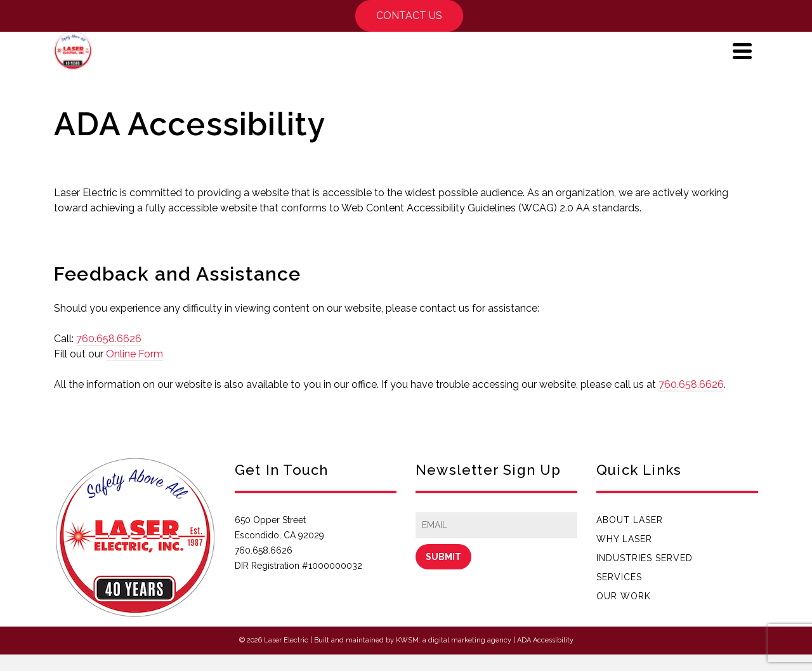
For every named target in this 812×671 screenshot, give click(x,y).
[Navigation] (742, 51)
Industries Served (645, 558)
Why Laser (624, 539)
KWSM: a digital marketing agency (454, 640)
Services (619, 577)
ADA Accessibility (545, 640)
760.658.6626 (109, 339)
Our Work (624, 596)
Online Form (134, 354)
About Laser (630, 520)
